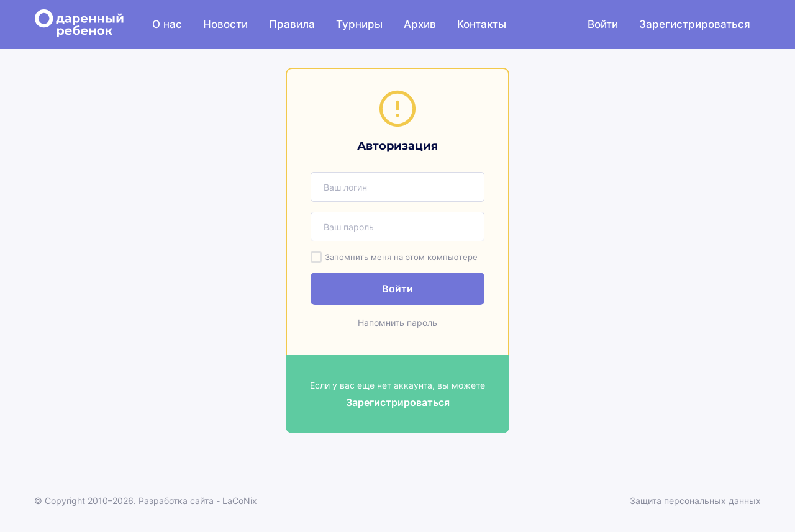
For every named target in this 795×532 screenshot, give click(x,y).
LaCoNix (240, 501)
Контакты (482, 24)
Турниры (359, 24)
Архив (420, 24)
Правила (292, 24)
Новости (225, 24)
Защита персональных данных (695, 501)
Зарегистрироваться (695, 24)
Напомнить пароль (397, 322)
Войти (603, 24)
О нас (167, 24)
